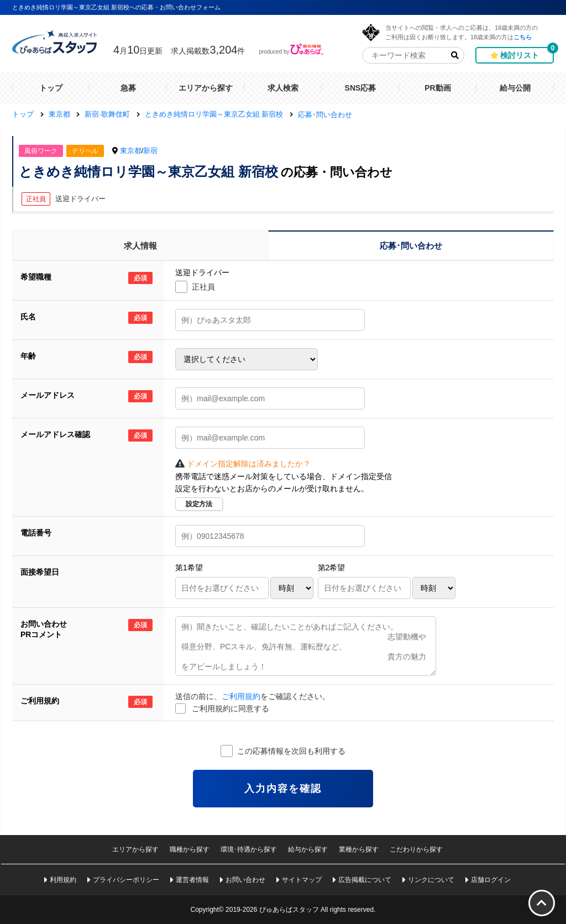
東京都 (131, 151)
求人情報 (140, 246)
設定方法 (199, 504)
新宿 (150, 151)
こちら (523, 37)
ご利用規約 (241, 696)
